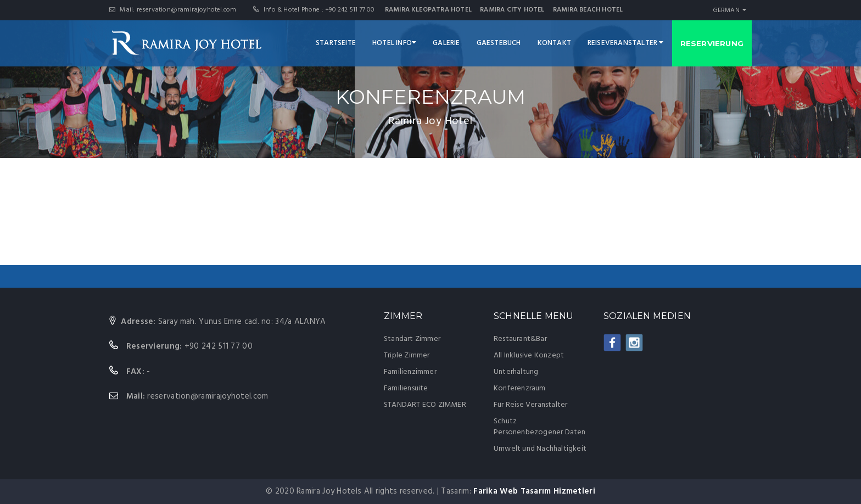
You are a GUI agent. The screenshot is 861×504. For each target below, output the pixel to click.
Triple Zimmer (407, 355)
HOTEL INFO (394, 43)
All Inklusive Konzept (529, 355)
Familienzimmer (410, 372)
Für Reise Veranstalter (530, 405)
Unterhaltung (516, 372)
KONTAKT (554, 43)
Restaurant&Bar (520, 339)
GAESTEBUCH (499, 43)
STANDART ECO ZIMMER (425, 405)
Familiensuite (406, 388)
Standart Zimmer (412, 339)
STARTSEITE (336, 43)
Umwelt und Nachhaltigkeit (540, 449)
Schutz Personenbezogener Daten (540, 427)
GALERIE (446, 43)
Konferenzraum (520, 388)
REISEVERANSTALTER (626, 43)
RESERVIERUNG (712, 43)
